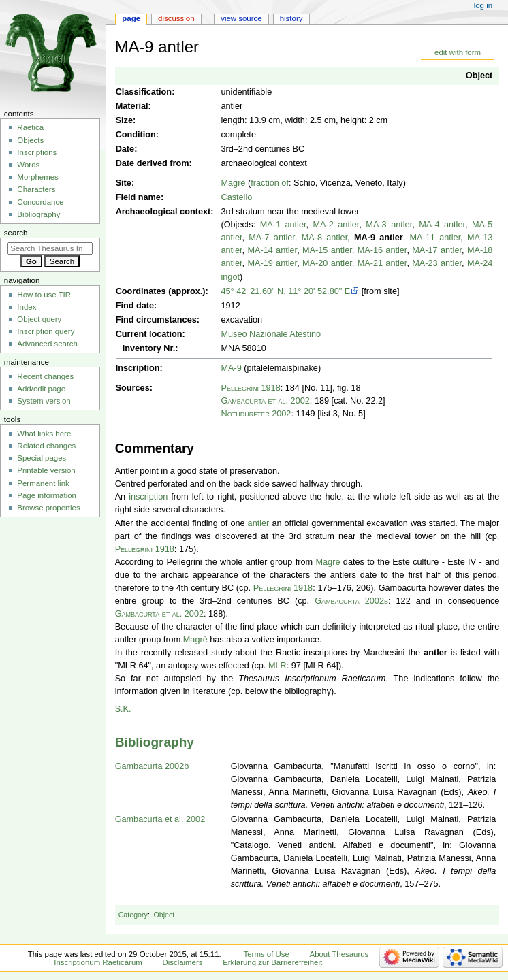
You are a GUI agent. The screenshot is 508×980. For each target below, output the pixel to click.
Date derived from (153, 163)
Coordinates (141, 291)
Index (27, 307)
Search (16, 233)
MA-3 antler (389, 225)
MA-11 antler (435, 238)
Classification (144, 92)
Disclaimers (182, 962)
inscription (148, 497)
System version (44, 401)
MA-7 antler (272, 238)
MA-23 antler (437, 263)
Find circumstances (156, 320)
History (291, 18)
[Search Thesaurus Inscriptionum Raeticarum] (50, 248)
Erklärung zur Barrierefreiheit (272, 962)
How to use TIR (44, 295)
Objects (30, 140)
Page (131, 18)
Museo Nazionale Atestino (271, 334)
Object (479, 76)
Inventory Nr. (149, 348)
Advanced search (47, 344)
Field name (138, 197)
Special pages (42, 458)
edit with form (458, 52)
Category (133, 915)
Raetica (30, 127)
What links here (44, 434)
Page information (47, 495)
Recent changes (45, 376)
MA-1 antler (283, 225)
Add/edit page (41, 389)
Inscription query (46, 331)
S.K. (123, 709)
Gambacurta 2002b (351, 601)
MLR (277, 666)
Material (132, 106)
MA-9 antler (379, 238)
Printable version (46, 470)
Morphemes (37, 177)
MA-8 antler (325, 238)
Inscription (138, 368)
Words (28, 165)
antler (259, 523)
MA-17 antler (437, 250)
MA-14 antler (272, 250)
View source (241, 18)
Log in (483, 5)
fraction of (270, 183)
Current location (149, 334)
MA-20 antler (327, 263)
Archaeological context (163, 212)
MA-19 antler (272, 263)
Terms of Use (267, 954)
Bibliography (155, 742)
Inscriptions (37, 152)
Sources (133, 388)
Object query (39, 319)
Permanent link (43, 483)
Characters (36, 189)
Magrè (233, 183)
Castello (236, 197)
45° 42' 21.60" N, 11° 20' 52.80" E (285, 291)
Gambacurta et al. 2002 (265, 401)
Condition (136, 135)
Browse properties (48, 508)
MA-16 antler (382, 250)
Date (125, 149)
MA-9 (231, 368)
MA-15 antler (327, 250)
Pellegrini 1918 (250, 388)
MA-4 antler (442, 225)
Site (124, 183)
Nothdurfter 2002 (256, 414)
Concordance (40, 202)
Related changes (46, 446)
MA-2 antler (336, 225)
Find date (135, 306)
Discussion (176, 18)
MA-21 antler (382, 263)
